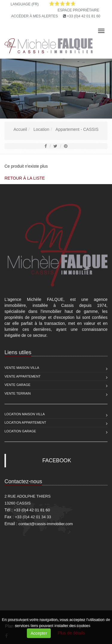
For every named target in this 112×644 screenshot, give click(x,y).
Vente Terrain (18, 393)
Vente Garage (17, 385)
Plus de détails (72, 633)
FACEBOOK (57, 460)
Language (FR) (24, 4)
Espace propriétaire (79, 10)
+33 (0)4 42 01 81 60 (84, 16)
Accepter (39, 633)
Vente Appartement (23, 376)
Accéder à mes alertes (34, 16)
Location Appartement (25, 422)
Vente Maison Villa (22, 368)
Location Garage (20, 431)
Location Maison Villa (25, 414)
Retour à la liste (25, 178)
